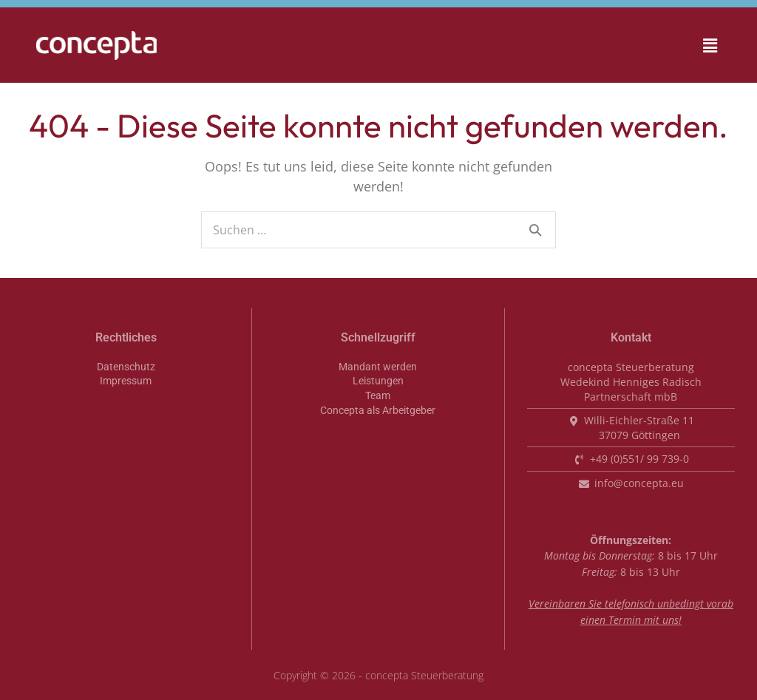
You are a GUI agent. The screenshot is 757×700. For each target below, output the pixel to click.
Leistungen (378, 381)
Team (378, 396)
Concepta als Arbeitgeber (378, 411)
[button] (660, 45)
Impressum (126, 381)
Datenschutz (126, 367)
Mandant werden (378, 367)
